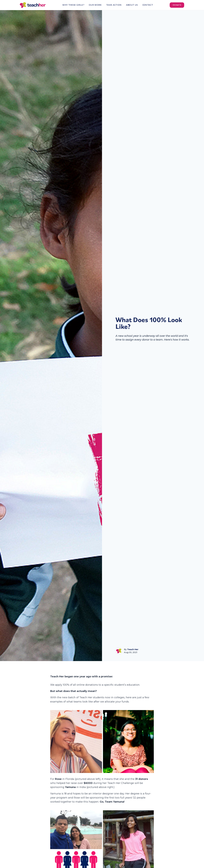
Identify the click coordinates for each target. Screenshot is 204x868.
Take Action (114, 5)
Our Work (95, 5)
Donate (177, 5)
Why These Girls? (73, 5)
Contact (148, 5)
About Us (132, 5)
